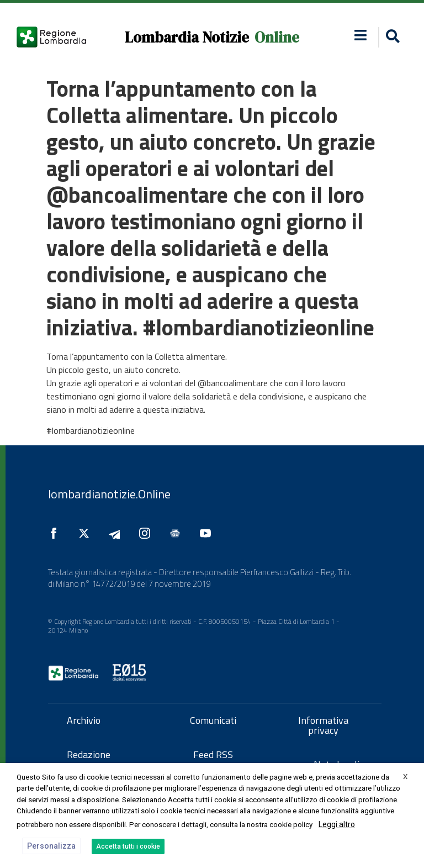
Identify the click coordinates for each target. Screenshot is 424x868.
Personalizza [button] (51, 846)
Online (277, 37)
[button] (391, 37)
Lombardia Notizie (187, 37)
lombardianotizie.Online (109, 494)
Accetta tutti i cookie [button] (128, 846)
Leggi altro (337, 824)
